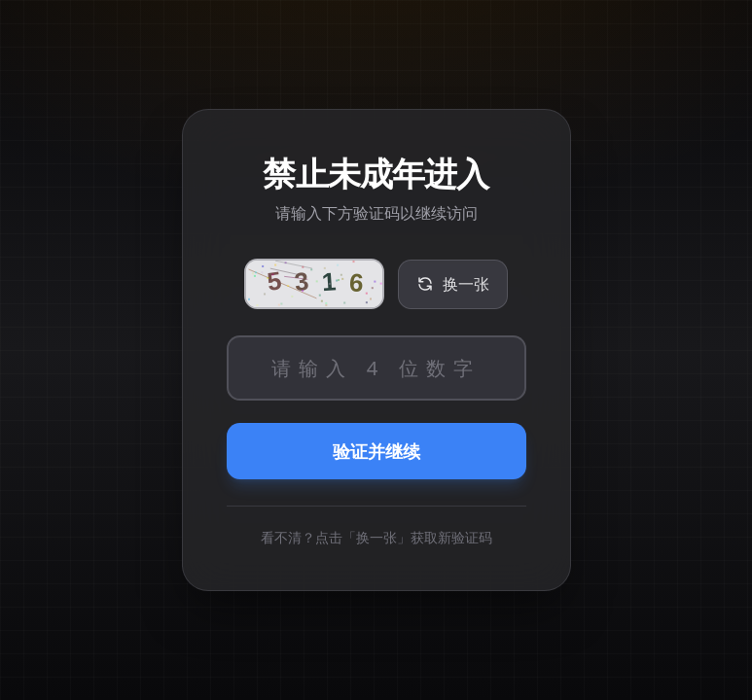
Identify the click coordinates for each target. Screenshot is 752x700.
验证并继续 (376, 451)
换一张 (453, 284)
